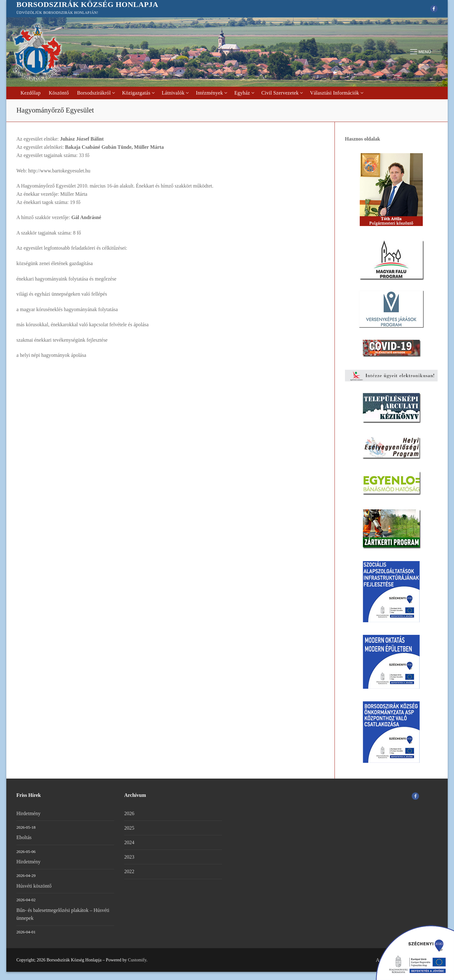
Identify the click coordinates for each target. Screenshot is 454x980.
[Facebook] (434, 9)
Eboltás (24, 837)
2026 (129, 813)
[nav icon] (421, 52)
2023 (129, 857)
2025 (129, 828)
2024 (129, 842)
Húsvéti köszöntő (34, 886)
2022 (129, 871)
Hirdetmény (28, 813)
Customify (137, 960)
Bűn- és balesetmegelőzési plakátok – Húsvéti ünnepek (63, 914)
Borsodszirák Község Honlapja (87, 4)
